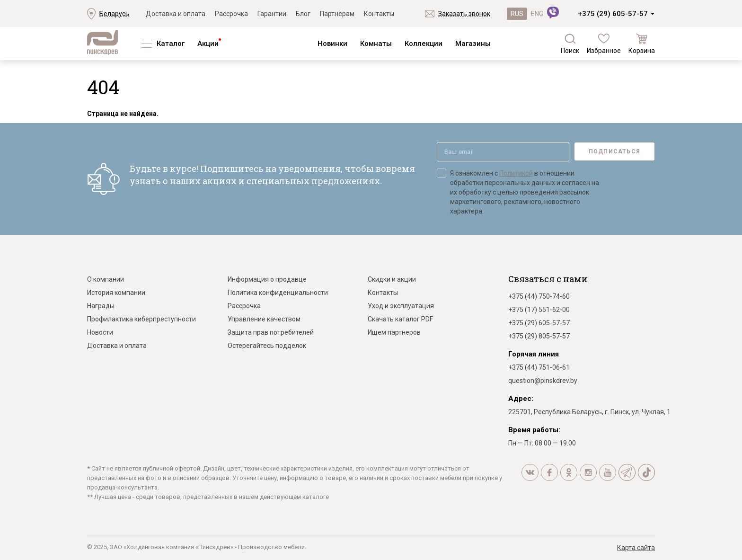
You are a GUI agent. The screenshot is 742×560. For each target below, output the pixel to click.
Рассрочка (231, 14)
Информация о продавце (267, 279)
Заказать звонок (464, 14)
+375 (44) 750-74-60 (539, 296)
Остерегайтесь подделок (267, 346)
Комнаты (376, 44)
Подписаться (614, 151)
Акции (208, 44)
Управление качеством (264, 319)
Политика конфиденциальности (278, 293)
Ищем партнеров (394, 332)
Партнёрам (337, 14)
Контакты (379, 14)
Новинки (332, 44)
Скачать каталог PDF (400, 319)
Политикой (516, 173)
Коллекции (424, 44)
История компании (116, 293)
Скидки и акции (392, 279)
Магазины (473, 44)
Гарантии (272, 14)
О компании (106, 279)
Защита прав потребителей (271, 332)
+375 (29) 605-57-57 (613, 14)
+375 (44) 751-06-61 (539, 367)
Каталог (171, 44)
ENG (537, 14)
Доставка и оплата (176, 14)
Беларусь (114, 14)
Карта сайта (636, 548)
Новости (100, 332)
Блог (303, 14)
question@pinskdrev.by (543, 381)
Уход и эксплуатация (401, 306)
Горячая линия (534, 354)
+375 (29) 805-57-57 (539, 336)
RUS (517, 14)
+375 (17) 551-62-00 (539, 310)
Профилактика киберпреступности (141, 319)
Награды (101, 306)
